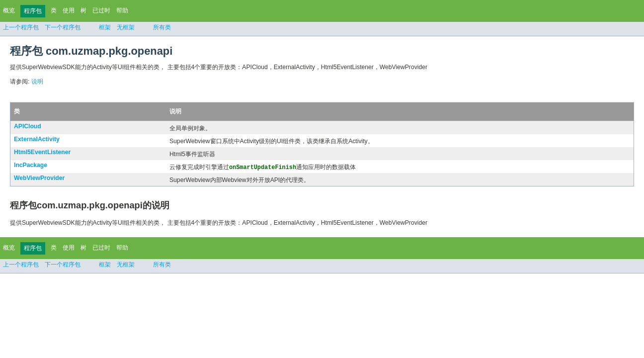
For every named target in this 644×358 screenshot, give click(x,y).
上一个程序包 (21, 27)
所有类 (162, 27)
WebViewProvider (39, 179)
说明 (37, 82)
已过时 (101, 10)
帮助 (122, 10)
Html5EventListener (42, 152)
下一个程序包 (63, 27)
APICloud (28, 126)
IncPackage (31, 165)
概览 (9, 10)
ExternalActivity (37, 139)
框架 (105, 27)
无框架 (126, 27)
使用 (69, 10)
